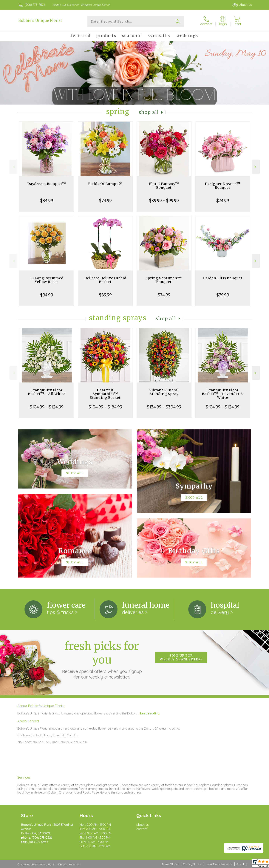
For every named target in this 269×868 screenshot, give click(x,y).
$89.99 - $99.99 (164, 200)
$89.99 (105, 295)
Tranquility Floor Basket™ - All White (47, 392)
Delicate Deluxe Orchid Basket (105, 280)
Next (256, 167)
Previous (13, 167)
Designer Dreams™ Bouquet (223, 186)
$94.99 (47, 295)
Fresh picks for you (102, 659)
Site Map (242, 864)
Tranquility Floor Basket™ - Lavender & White (223, 394)
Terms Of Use (170, 864)
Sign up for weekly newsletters (181, 657)
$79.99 (223, 295)
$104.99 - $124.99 (47, 407)
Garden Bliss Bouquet (223, 278)
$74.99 (105, 200)
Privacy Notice (192, 864)
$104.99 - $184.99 (105, 407)
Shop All (149, 112)
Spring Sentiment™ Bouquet (164, 280)
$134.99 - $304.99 (164, 407)
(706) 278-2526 (35, 5)
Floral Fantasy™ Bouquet (164, 186)
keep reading (150, 713)
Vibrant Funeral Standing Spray (164, 392)
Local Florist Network (219, 864)
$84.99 (47, 200)
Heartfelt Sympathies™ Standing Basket (105, 394)
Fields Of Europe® (105, 184)
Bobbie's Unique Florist (40, 20)
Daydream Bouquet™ (47, 184)
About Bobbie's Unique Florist (41, 706)
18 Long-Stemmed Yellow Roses (47, 280)
